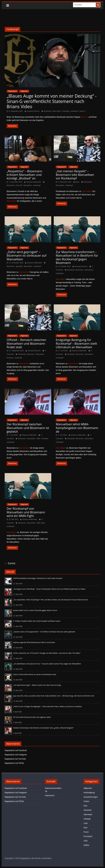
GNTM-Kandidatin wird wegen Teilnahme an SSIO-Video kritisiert (38, 578)
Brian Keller (57, 111)
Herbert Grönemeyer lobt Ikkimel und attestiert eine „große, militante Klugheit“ (43, 728)
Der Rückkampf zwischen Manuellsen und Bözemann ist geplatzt (28, 428)
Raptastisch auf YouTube (15, 759)
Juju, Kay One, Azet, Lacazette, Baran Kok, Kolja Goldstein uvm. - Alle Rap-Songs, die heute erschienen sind (54, 696)
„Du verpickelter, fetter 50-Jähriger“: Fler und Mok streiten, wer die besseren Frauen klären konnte (51, 600)
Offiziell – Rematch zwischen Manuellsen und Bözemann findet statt (26, 343)
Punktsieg (66, 111)
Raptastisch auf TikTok (14, 763)
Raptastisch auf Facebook (16, 750)
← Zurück (10, 563)
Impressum (50, 795)
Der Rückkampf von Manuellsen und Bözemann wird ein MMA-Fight (26, 512)
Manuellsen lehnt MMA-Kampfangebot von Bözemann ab (77, 428)
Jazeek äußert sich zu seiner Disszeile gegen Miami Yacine (35, 610)
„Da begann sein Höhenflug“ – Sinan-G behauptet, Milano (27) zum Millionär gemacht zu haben (49, 589)
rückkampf (74, 111)
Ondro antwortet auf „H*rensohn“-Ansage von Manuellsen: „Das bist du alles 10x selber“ (47, 653)
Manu (77, 182)
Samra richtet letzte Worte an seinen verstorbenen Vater (35, 674)
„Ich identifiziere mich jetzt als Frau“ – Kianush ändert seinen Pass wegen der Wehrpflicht (47, 664)
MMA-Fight (41, 523)
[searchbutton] (98, 5)
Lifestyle (87, 819)
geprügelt (19, 266)
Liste (86, 823)
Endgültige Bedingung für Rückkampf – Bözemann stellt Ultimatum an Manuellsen (76, 343)
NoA (85, 828)
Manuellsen (27, 185)
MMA (39, 439)
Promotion (88, 836)
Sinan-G (82, 111)
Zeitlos (86, 845)
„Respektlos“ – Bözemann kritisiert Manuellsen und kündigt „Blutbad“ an (24, 175)
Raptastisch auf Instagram (16, 755)
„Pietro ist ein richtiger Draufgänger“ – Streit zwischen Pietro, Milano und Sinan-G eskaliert (48, 706)
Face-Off (19, 185)
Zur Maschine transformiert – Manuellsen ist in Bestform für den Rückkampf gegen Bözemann (77, 257)
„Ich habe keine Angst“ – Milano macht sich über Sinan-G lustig (37, 685)
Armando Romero (33, 111)
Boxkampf (48, 111)
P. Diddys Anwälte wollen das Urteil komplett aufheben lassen (37, 621)
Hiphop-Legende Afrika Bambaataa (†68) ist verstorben (34, 642)
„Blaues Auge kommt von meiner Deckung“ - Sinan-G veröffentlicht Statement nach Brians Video (52, 101)
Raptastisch (12, 91)
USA (86, 841)
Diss (85, 806)
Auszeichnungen (91, 797)
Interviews (88, 814)
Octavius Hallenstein (34, 182)
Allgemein (24, 91)
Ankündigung (89, 793)
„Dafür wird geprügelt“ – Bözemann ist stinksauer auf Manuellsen (27, 255)
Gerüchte (87, 810)
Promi (86, 832)
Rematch (10, 358)
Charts (86, 801)
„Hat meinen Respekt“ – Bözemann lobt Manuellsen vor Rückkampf (75, 175)
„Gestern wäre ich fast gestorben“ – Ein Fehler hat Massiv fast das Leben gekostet (44, 632)
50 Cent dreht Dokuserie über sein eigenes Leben (32, 717)
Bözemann (11, 185)
